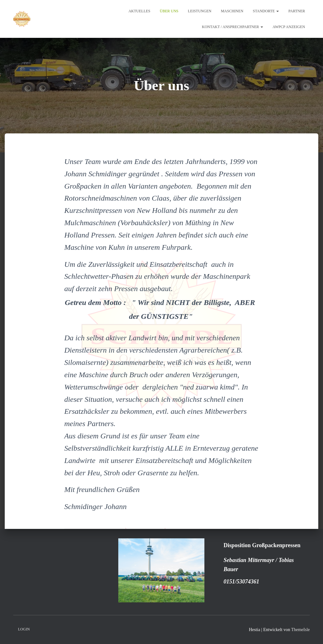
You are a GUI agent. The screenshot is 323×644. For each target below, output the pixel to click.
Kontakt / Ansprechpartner (232, 27)
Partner (297, 11)
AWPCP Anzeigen (289, 27)
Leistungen (200, 11)
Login (24, 629)
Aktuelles (139, 11)
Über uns (169, 11)
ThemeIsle (300, 630)
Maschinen (232, 11)
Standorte (266, 11)
